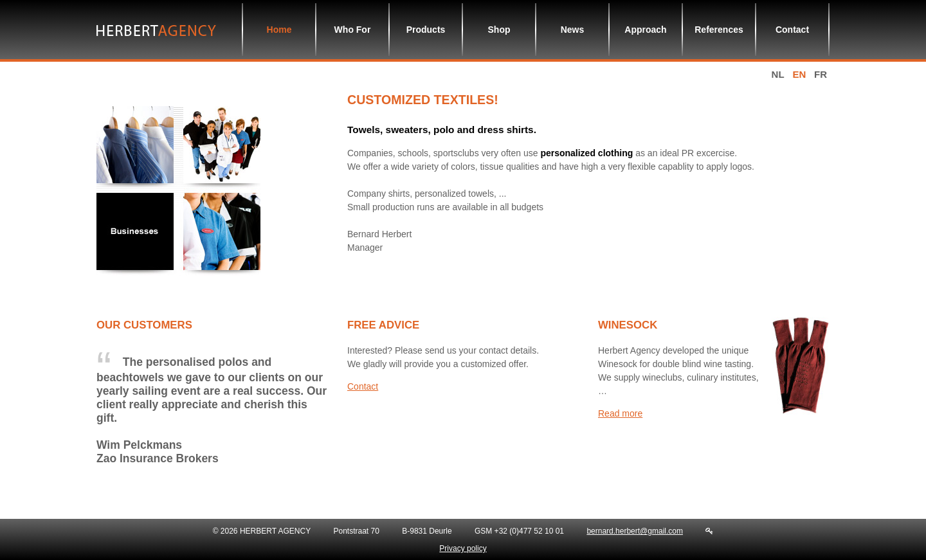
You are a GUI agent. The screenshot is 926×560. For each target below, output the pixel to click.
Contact (792, 30)
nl (778, 74)
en (799, 74)
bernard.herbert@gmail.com (635, 531)
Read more (620, 413)
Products (426, 30)
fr (821, 74)
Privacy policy (463, 548)
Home (279, 30)
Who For (353, 30)
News (573, 30)
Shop (499, 30)
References (719, 30)
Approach (645, 30)
